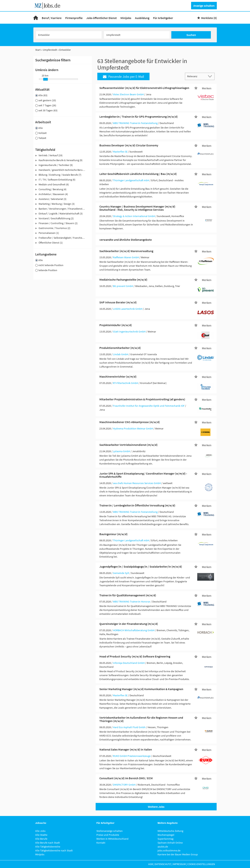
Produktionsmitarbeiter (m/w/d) (120, 348)
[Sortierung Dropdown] (211, 76)
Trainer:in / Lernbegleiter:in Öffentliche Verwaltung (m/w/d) (137, 505)
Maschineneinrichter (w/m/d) (118, 376)
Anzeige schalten (204, 6)
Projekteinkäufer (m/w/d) (116, 325)
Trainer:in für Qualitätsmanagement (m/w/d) (128, 595)
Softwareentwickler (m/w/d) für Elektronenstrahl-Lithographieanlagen (144, 88)
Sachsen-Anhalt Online (170, 843)
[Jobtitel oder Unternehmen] (69, 35)
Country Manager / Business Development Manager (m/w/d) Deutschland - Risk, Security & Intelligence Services (137, 208)
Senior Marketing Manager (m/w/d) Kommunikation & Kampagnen (141, 689)
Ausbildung (142, 18)
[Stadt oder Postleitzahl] (137, 35)
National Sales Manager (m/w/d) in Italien (126, 749)
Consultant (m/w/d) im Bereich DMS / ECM (126, 778)
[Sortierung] (196, 76)
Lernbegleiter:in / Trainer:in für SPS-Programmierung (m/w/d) (139, 117)
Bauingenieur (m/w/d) (113, 534)
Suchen (191, 35)
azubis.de (163, 847)
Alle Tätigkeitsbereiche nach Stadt (54, 850)
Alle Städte (41, 835)
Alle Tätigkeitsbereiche (48, 847)
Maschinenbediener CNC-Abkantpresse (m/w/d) (130, 422)
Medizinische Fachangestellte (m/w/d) (123, 280)
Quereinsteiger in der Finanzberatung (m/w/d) (129, 624)
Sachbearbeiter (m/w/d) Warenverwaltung (126, 251)
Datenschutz (163, 864)
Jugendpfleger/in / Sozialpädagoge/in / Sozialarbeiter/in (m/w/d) (141, 566)
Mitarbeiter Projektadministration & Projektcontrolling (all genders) (142, 399)
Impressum (179, 864)
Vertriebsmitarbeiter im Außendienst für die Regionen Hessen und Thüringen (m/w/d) (141, 719)
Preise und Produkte (108, 835)
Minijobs (126, 18)
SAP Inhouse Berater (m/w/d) (118, 302)
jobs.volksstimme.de (169, 850)
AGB (151, 864)
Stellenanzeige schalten (110, 831)
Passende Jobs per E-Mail (124, 77)
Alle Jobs (40, 831)
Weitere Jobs (156, 807)
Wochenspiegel (166, 835)
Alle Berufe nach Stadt (48, 843)
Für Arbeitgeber (163, 18)
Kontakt (101, 843)
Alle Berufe (41, 839)
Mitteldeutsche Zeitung (170, 831)
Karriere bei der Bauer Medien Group (178, 854)
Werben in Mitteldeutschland (112, 839)
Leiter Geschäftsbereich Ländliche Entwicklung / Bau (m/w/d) (138, 174)
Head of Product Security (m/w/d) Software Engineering (135, 656)
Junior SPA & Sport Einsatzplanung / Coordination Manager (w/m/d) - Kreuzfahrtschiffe (143, 475)
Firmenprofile (74, 18)
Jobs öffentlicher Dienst (102, 18)
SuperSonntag (165, 839)
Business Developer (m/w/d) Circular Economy (129, 145)
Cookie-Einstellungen (201, 864)
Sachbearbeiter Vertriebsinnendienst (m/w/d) (128, 445)
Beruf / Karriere (52, 18)
